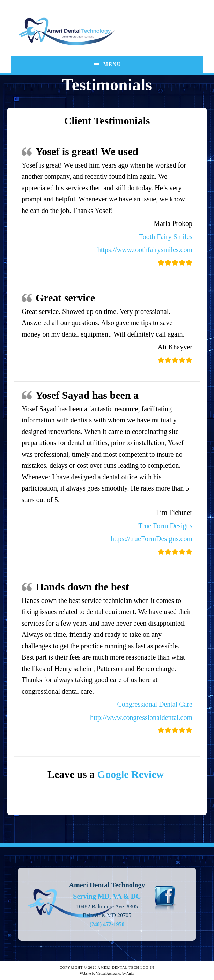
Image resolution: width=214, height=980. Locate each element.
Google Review (132, 774)
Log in (147, 968)
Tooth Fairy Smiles (166, 237)
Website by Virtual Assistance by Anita (107, 974)
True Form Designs (165, 526)
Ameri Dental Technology (67, 31)
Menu (112, 64)
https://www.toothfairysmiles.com (145, 250)
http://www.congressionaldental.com (141, 717)
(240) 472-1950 (107, 924)
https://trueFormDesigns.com (152, 539)
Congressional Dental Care (155, 704)
